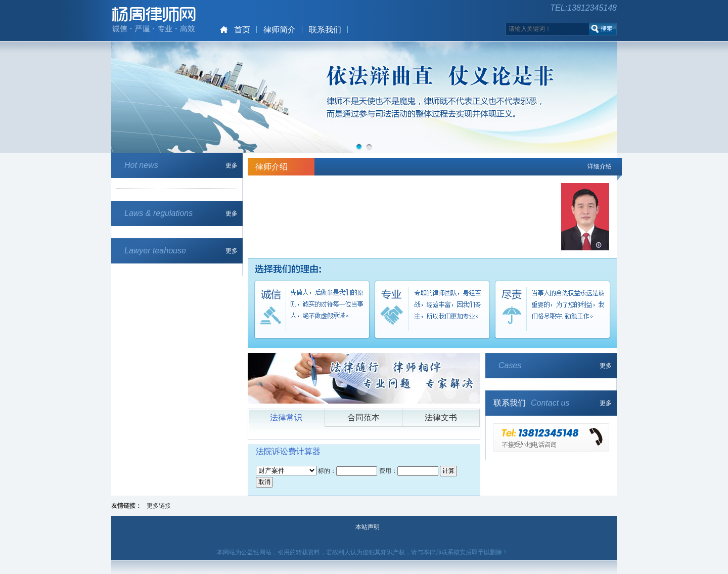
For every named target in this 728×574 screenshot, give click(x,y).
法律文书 (441, 417)
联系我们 (325, 30)
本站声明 (368, 527)
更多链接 (159, 506)
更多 (232, 165)
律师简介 (280, 30)
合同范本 (363, 417)
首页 (242, 30)
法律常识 (286, 417)
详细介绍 (600, 166)
